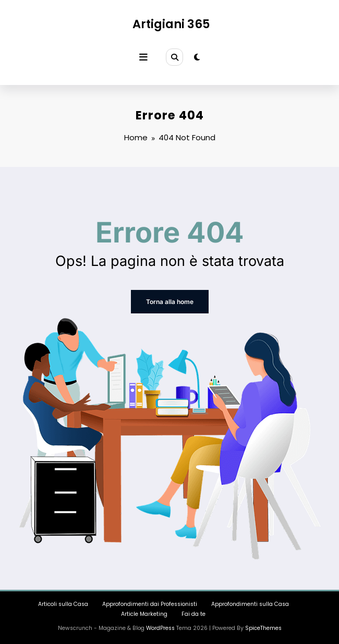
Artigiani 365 (171, 24)
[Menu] (143, 57)
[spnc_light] (197, 57)
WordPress (160, 628)
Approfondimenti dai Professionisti (150, 604)
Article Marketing (144, 614)
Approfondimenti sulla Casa (250, 604)
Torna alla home (170, 302)
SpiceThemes (263, 628)
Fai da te (193, 614)
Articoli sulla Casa (63, 604)
